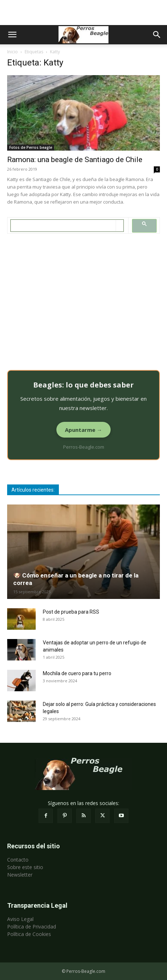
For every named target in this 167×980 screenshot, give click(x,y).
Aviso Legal (20, 919)
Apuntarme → (83, 430)
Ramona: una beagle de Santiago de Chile (75, 160)
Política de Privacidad (32, 927)
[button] (12, 35)
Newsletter (20, 875)
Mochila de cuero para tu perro (77, 673)
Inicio (12, 52)
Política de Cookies (29, 934)
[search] (63, 226)
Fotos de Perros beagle (31, 147)
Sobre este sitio (25, 867)
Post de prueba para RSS (71, 612)
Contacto (18, 860)
